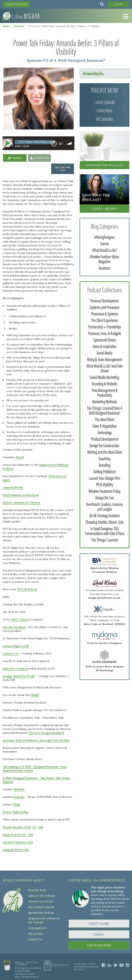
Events (104, 243)
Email (20, 457)
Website (19, 789)
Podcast (19, 26)
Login (119, 4)
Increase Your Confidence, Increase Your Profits (36, 740)
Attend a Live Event (41, 901)
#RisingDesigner (104, 237)
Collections (105, 110)
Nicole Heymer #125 (17, 827)
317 (34, 827)
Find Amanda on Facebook (21, 495)
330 (30, 835)
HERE (35, 695)
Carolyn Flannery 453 (18, 842)
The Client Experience (105, 320)
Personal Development (104, 300)
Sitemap (18, 962)
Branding (105, 465)
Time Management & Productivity (105, 392)
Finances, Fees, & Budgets (104, 333)
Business (105, 268)
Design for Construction (104, 445)
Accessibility (22, 964)
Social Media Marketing (104, 377)
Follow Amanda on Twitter (21, 502)
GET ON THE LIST (63, 169)
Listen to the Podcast (42, 896)
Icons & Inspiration (105, 346)
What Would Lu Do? (105, 250)
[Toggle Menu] (125, 17)
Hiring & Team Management (104, 359)
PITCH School (27, 589)
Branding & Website (104, 383)
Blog (17, 804)
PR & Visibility (105, 484)
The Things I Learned (105, 539)
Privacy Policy (32, 962)
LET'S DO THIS (99, 945)
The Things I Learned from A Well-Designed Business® (104, 410)
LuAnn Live (11, 653)
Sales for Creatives (16, 668)
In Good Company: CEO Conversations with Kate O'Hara (105, 531)
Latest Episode (105, 102)
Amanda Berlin (13, 487)
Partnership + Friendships (105, 326)
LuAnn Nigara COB (16, 646)
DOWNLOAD (42, 158)
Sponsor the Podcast (105, 165)
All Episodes (104, 118)
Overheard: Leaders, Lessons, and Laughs (105, 506)
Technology (105, 432)
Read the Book (37, 890)
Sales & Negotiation (105, 426)
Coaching (104, 458)
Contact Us (35, 939)
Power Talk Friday (16, 812)
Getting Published (104, 471)
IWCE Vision (19, 619)
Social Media (104, 353)
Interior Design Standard (46, 733)
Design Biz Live (105, 497)
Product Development (105, 439)
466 (41, 827)
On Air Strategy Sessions (104, 515)
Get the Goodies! (14, 627)
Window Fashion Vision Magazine (104, 259)
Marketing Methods (104, 401)
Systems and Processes (105, 307)
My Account (36, 934)
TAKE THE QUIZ (16, 4)
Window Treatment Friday (104, 491)
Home (6, 26)
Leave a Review (105, 209)
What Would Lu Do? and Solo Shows (104, 368)
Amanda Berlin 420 (16, 850)
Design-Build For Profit (19, 676)
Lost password (37, 928)
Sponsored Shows (105, 339)
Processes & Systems (105, 313)
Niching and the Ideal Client (105, 452)
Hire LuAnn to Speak (41, 907)
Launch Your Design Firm (104, 478)
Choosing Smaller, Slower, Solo (104, 522)
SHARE (17, 158)
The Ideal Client (104, 419)
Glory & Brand (24, 971)
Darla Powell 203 (14, 835)
